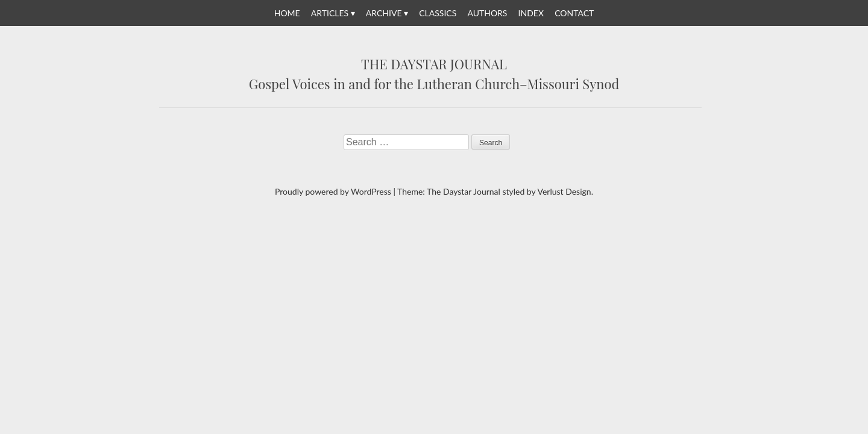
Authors (487, 13)
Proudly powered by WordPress (333, 191)
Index (531, 13)
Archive (384, 13)
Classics (438, 13)
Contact (574, 13)
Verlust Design (564, 191)
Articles (330, 13)
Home (287, 13)
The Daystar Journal (434, 64)
